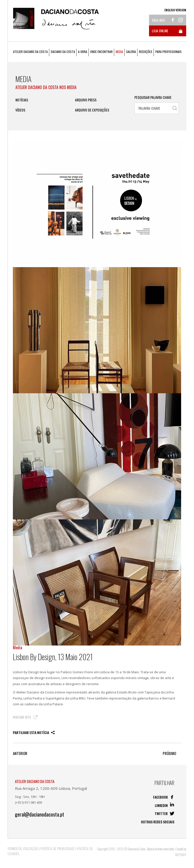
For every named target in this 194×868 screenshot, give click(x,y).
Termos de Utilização (23, 848)
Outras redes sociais (158, 822)
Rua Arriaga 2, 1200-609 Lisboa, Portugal (51, 788)
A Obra (83, 52)
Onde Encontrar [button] (101, 52)
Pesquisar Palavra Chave (153, 97)
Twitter (164, 813)
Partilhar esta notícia (34, 733)
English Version (175, 10)
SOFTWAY (180, 855)
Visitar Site (25, 717)
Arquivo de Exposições (92, 110)
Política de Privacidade (58, 848)
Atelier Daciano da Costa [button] (30, 52)
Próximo (169, 753)
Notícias (22, 100)
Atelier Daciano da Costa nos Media (46, 87)
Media (119, 52)
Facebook (164, 797)
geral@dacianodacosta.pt (40, 814)
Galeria (131, 52)
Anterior (20, 753)
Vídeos (20, 110)
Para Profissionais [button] (168, 52)
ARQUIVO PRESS (86, 100)
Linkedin (165, 805)
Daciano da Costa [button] (63, 52)
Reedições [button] (146, 52)
